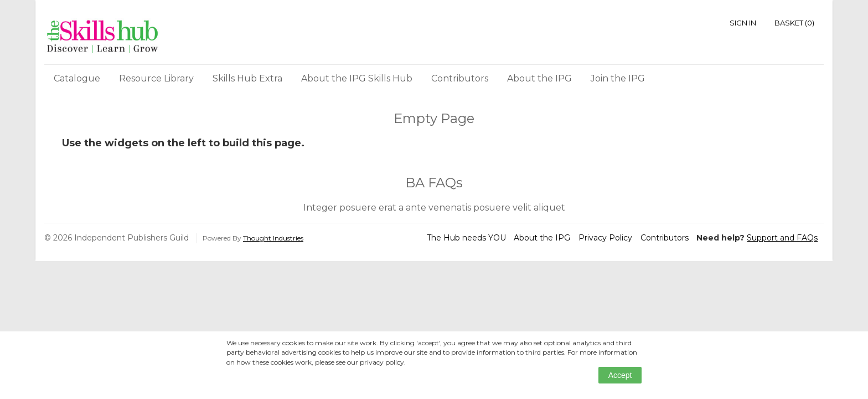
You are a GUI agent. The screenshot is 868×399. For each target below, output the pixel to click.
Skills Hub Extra (247, 78)
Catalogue (77, 78)
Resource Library (156, 78)
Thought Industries (273, 238)
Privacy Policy (605, 238)
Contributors (460, 78)
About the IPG (539, 78)
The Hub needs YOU (466, 238)
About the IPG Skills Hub (357, 78)
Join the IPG (618, 78)
